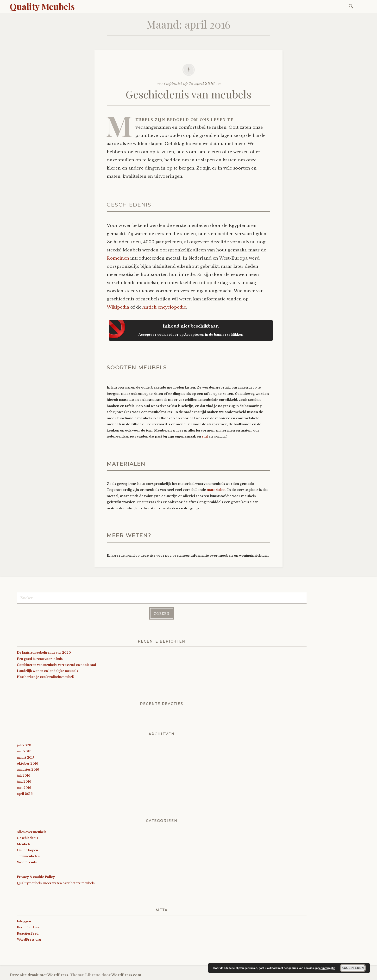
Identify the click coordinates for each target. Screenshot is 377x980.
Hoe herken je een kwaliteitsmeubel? (46, 677)
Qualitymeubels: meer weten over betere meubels (56, 883)
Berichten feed (29, 927)
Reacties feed (28, 934)
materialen (216, 490)
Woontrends (27, 862)
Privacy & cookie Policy (36, 877)
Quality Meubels (42, 6)
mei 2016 (24, 788)
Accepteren (353, 968)
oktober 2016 (28, 764)
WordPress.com (126, 975)
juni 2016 (24, 782)
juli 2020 (24, 745)
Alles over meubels (31, 832)
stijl (205, 436)
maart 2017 (25, 758)
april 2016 (25, 794)
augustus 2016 (28, 770)
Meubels (24, 844)
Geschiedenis (27, 838)
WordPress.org (29, 940)
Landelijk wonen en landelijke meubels (47, 671)
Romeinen (118, 258)
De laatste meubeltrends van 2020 (44, 653)
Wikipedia (118, 307)
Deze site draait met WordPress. (39, 975)
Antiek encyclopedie (164, 307)
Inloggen (24, 921)
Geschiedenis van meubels (188, 94)
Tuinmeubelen (28, 856)
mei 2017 (24, 751)
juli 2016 (24, 776)
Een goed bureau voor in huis (40, 659)
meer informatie (325, 968)
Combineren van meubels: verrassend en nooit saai (56, 665)
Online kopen (27, 850)
